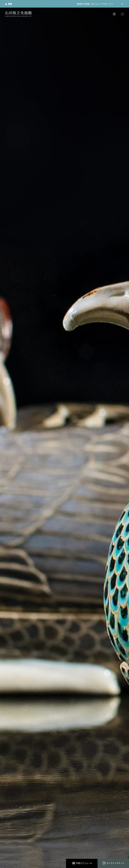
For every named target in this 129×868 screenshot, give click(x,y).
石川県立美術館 (18, 14)
